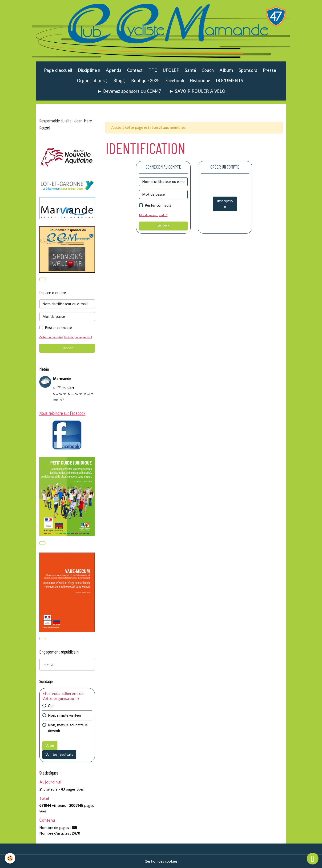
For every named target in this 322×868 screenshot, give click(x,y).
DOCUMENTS (229, 81)
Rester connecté (158, 205)
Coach (208, 70)
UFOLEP (171, 70)
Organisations (91, 81)
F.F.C (153, 70)
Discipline (88, 70)
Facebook (175, 81)
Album (226, 70)
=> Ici (49, 664)
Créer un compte (50, 337)
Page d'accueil (58, 70)
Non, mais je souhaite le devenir (68, 728)
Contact (135, 70)
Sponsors (248, 70)
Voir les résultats (59, 754)
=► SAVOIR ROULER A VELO (196, 91)
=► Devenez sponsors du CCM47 (128, 91)
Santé (190, 70)
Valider (163, 226)
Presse (270, 70)
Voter (50, 745)
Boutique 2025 (145, 81)
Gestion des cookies (161, 861)
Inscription (225, 204)
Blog (119, 81)
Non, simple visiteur (65, 715)
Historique (200, 81)
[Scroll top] (313, 859)
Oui (51, 706)
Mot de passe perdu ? (153, 215)
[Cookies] (10, 858)
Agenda (114, 70)
